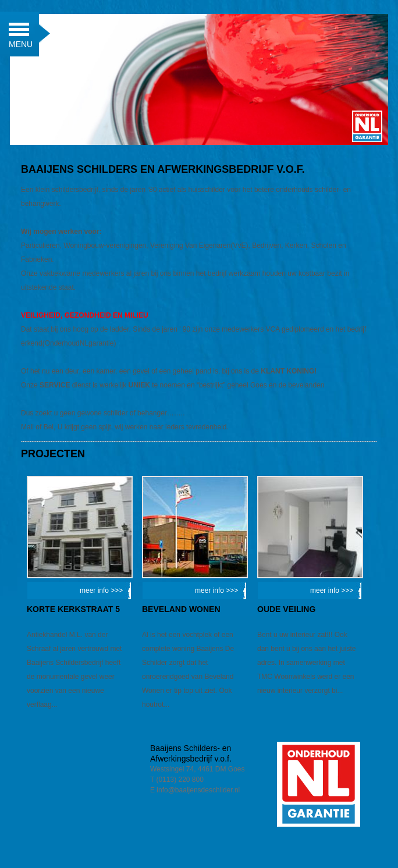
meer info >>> (101, 590)
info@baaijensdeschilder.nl (198, 790)
